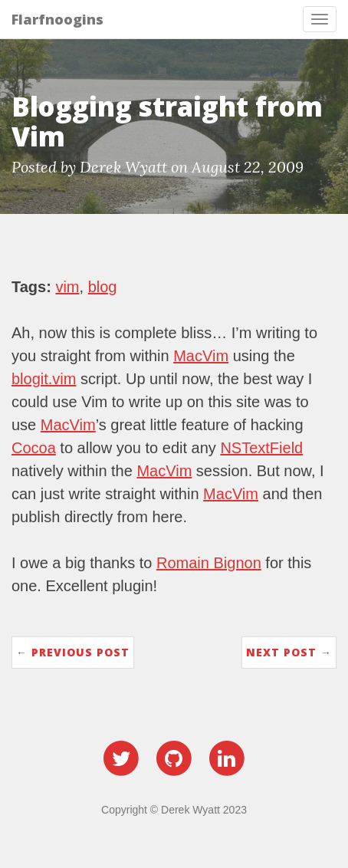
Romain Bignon (209, 563)
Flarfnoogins (57, 19)
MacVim (201, 356)
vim (67, 287)
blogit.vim (44, 379)
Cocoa (34, 448)
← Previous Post (73, 652)
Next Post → (289, 652)
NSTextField (261, 448)
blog (103, 287)
